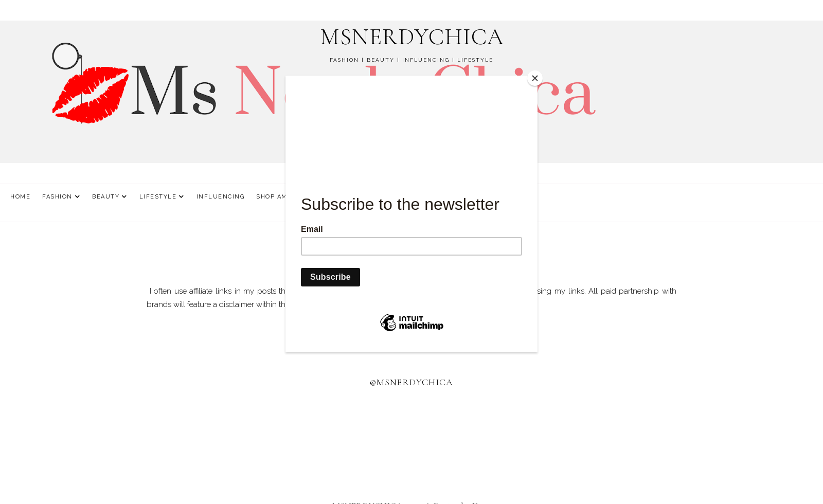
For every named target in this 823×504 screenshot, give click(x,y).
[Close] (535, 78)
